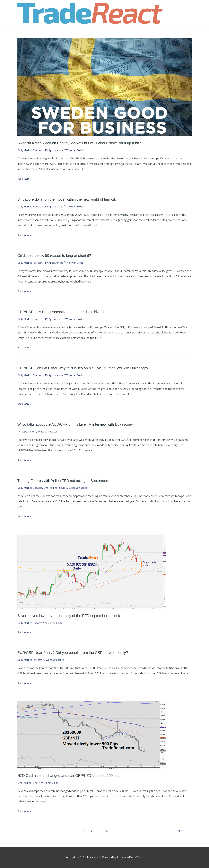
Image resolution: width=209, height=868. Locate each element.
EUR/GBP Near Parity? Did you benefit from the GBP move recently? (75, 653)
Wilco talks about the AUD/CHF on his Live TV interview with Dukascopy (78, 425)
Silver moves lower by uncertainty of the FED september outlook (71, 616)
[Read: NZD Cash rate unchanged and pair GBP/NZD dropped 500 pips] (92, 735)
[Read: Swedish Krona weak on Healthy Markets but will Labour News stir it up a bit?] (105, 87)
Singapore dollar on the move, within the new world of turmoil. (69, 200)
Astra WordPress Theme (131, 858)
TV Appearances (56, 151)
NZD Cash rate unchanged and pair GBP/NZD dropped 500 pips (71, 776)
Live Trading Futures (57, 488)
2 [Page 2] (91, 831)
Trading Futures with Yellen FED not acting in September (65, 481)
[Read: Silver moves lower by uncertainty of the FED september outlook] (92, 572)
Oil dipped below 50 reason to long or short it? (56, 256)
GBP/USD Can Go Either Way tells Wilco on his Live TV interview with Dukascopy (86, 368)
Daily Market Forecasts (31, 151)
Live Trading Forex (29, 783)
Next (182, 831)
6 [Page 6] (107, 831)
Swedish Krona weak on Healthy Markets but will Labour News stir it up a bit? (82, 143)
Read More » (25, 179)
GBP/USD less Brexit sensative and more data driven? (63, 312)
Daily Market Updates (30, 488)
